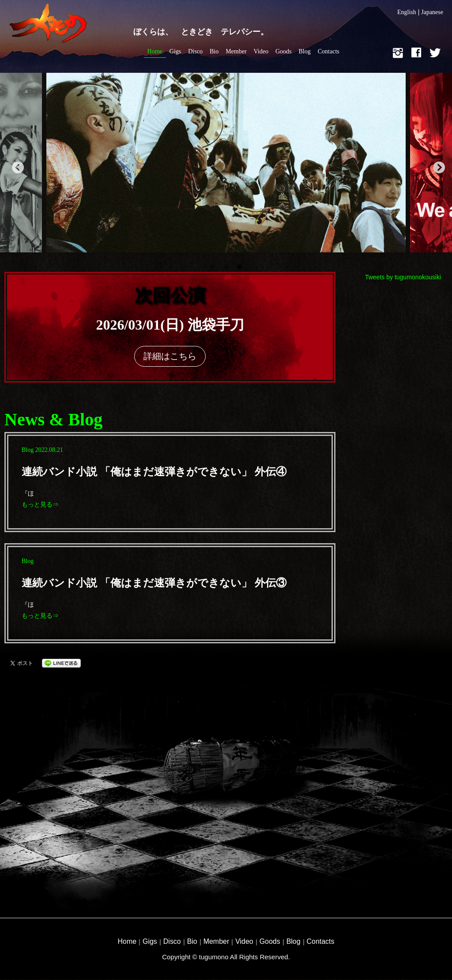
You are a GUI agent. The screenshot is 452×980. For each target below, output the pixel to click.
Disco (195, 51)
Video (261, 51)
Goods (284, 51)
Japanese (432, 12)
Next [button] (437, 166)
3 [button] (239, 267)
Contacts (329, 51)
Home (155, 51)
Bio (214, 51)
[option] (226, 166)
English (407, 12)
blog (28, 450)
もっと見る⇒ (40, 505)
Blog (305, 51)
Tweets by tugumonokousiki (403, 277)
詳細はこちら (170, 356)
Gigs (175, 51)
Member (236, 51)
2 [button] (226, 267)
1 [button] (213, 267)
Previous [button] (15, 166)
